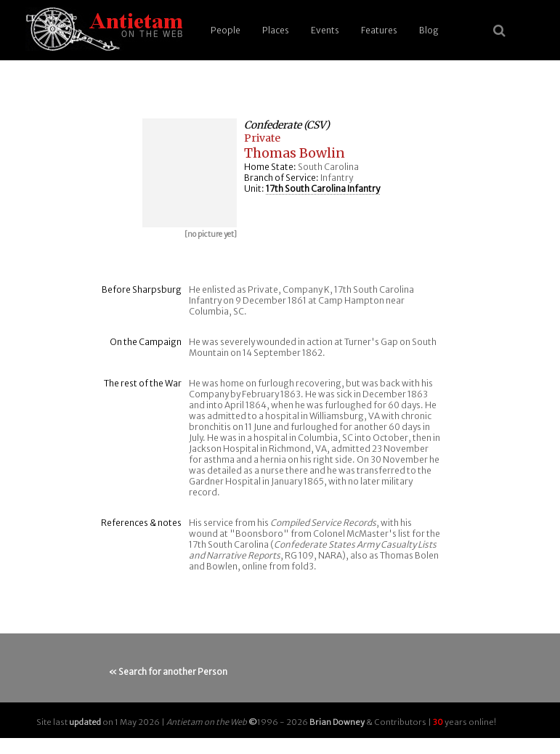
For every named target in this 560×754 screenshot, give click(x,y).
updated (85, 722)
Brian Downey (337, 722)
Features (379, 30)
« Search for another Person (168, 672)
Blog (429, 30)
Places (276, 30)
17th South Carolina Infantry (323, 188)
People (226, 30)
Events (325, 30)
